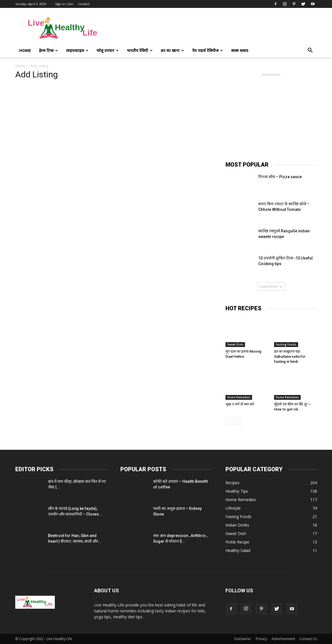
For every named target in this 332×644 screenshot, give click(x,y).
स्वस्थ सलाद (240, 50)
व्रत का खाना (172, 50)
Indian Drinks (237, 525)
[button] (310, 51)
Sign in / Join (64, 4)
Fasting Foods (286, 344)
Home (25, 50)
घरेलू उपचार (108, 50)
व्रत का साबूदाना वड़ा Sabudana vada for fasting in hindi (290, 356)
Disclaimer (243, 639)
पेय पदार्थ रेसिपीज (208, 50)
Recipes (233, 483)
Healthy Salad (238, 550)
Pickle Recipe (237, 542)
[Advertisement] (214, 29)
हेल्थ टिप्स (48, 50)
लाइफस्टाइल (77, 50)
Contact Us (308, 639)
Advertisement (283, 639)
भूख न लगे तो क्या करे (240, 404)
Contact (84, 4)
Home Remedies (239, 397)
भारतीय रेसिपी (140, 50)
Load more (271, 286)
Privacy (261, 639)
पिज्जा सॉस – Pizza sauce (280, 177)
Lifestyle (233, 508)
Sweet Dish (235, 344)
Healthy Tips (237, 491)
